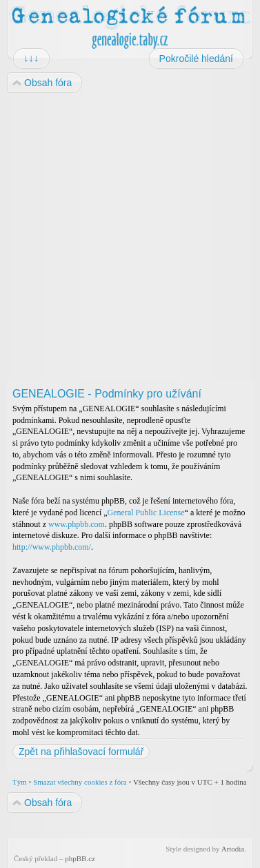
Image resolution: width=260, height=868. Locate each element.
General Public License (146, 513)
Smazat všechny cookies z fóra (80, 782)
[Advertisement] (129, 237)
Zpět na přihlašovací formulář (81, 752)
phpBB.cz (80, 858)
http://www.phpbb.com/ (52, 547)
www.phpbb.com (77, 524)
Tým (20, 782)
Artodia (233, 849)
